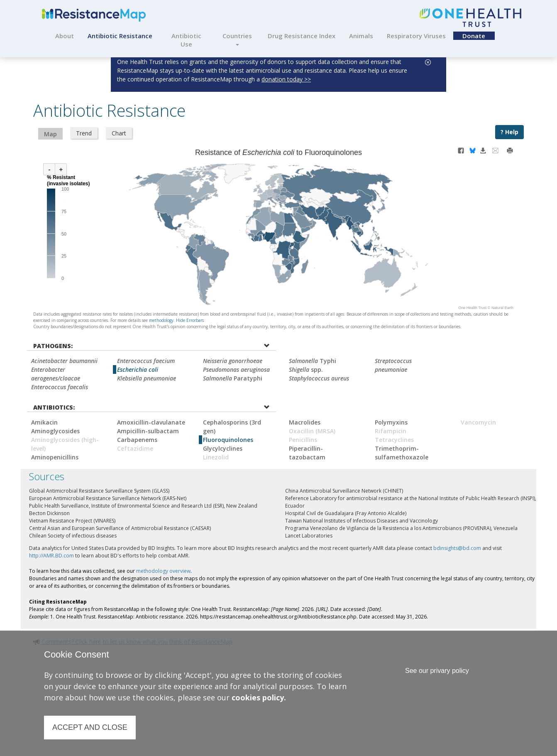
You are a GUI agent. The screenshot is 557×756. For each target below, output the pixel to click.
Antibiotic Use (186, 40)
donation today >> (286, 79)
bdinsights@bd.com (457, 548)
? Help (509, 132)
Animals (361, 36)
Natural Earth (502, 308)
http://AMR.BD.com (51, 556)
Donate (474, 36)
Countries (237, 39)
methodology (161, 320)
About (65, 36)
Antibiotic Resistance (120, 36)
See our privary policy (437, 671)
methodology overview (163, 571)
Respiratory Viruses (416, 36)
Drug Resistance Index (302, 36)
